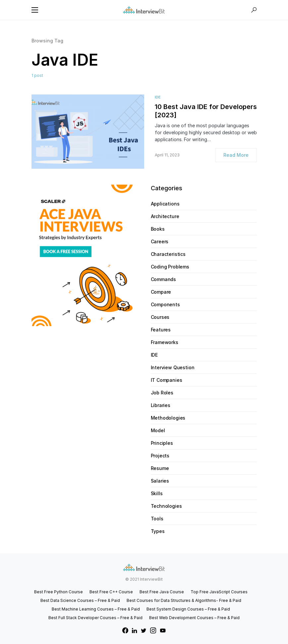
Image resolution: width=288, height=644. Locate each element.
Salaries (160, 481)
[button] (35, 10)
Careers (160, 241)
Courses (160, 317)
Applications (165, 204)
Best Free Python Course (58, 592)
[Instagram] (153, 630)
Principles (162, 443)
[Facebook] (125, 630)
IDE (158, 97)
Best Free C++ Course (111, 592)
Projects (160, 456)
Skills (157, 493)
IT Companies (167, 380)
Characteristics (168, 254)
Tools (157, 519)
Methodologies (168, 418)
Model (158, 430)
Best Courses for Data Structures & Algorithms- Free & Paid (184, 600)
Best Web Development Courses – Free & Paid (194, 618)
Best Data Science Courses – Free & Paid (80, 600)
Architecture (165, 216)
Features (161, 330)
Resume (160, 468)
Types (158, 531)
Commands (164, 279)
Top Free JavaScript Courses (219, 592)
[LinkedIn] (134, 630)
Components (165, 304)
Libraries (161, 405)
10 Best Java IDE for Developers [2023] (206, 111)
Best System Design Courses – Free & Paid (188, 609)
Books (158, 229)
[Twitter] (144, 630)
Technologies (166, 506)
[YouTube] (163, 630)
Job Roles (162, 393)
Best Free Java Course (162, 592)
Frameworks (165, 342)
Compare (161, 292)
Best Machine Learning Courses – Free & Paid (96, 609)
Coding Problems (170, 267)
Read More (236, 155)
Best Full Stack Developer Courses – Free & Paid (95, 618)
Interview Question (173, 367)
